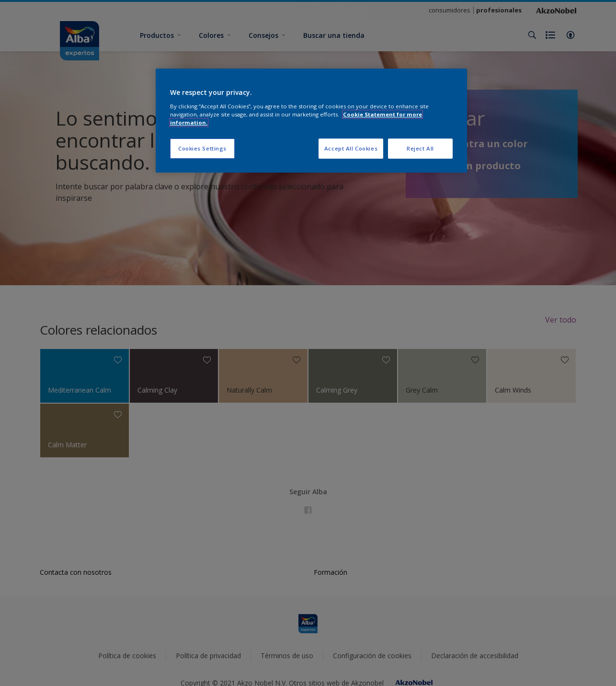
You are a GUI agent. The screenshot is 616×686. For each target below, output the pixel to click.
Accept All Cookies (351, 148)
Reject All (420, 148)
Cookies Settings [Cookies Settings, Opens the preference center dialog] (202, 148)
